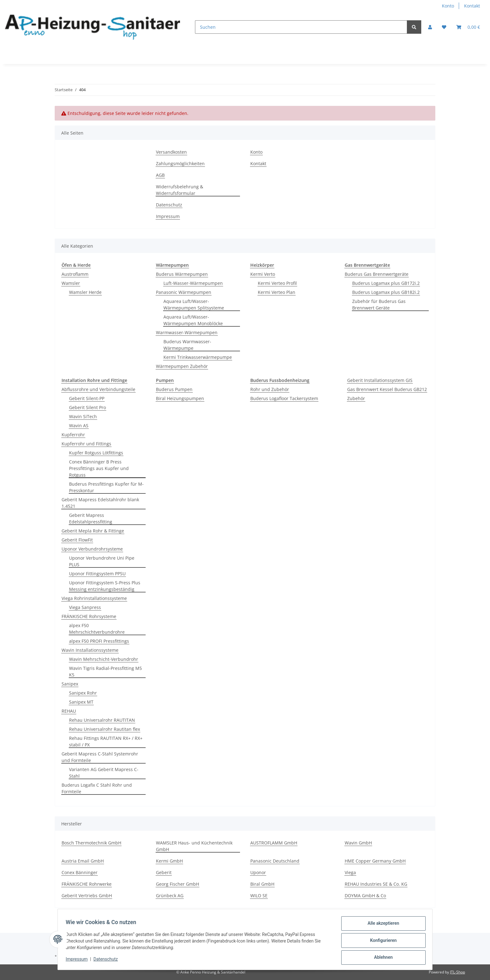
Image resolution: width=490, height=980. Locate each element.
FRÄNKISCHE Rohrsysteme (89, 616)
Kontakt (472, 6)
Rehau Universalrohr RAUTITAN (102, 720)
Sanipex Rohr (83, 693)
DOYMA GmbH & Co (365, 896)
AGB (160, 175)
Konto (448, 6)
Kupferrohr (73, 435)
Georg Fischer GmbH (177, 884)
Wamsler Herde (85, 292)
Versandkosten (171, 152)
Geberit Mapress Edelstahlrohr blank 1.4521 (100, 503)
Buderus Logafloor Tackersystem (284, 398)
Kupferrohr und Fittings (86, 444)
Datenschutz (169, 205)
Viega (350, 872)
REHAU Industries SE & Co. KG (376, 884)
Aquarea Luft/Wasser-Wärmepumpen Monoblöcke (193, 320)
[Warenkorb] (468, 27)
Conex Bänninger (80, 872)
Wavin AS (79, 426)
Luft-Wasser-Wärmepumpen (193, 283)
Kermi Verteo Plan (277, 292)
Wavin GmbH (358, 843)
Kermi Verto (263, 274)
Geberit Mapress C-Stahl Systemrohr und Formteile (100, 757)
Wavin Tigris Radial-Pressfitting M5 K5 (105, 671)
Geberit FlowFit (77, 540)
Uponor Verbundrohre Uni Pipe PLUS (102, 561)
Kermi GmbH (169, 861)
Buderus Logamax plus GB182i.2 (386, 292)
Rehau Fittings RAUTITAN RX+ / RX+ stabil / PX (106, 741)
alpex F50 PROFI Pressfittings (99, 641)
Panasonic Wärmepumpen (184, 292)
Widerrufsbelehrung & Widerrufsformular (180, 190)
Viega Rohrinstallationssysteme (94, 598)
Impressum (168, 216)
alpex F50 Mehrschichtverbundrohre (97, 629)
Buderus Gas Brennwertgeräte (377, 274)
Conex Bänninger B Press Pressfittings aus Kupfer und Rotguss (99, 468)
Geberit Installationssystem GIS (380, 380)
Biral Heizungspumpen (180, 398)
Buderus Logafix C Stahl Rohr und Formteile (97, 788)
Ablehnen (381, 958)
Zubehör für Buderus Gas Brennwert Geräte (379, 304)
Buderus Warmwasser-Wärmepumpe (187, 345)
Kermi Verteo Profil (277, 283)
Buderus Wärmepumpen (182, 274)
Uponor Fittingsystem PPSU (97, 574)
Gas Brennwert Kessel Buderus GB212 (387, 389)
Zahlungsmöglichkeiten (180, 163)
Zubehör (356, 398)
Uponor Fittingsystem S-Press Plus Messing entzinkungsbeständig (105, 586)
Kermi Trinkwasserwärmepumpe (198, 357)
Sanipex (70, 684)
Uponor (258, 872)
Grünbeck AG (170, 896)
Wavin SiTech (83, 416)
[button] (430, 27)
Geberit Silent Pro (87, 407)
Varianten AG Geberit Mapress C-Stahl (104, 773)
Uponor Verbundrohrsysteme (92, 549)
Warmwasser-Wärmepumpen (187, 332)
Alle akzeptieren (381, 925)
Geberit (164, 872)
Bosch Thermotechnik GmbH (91, 843)
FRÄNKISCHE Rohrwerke (87, 884)
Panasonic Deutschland (275, 861)
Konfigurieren (381, 942)
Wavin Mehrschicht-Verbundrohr (104, 659)
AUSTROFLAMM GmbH (274, 843)
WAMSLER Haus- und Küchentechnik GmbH (194, 846)
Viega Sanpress (85, 607)
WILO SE (259, 896)
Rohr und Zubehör (270, 389)
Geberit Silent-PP (87, 398)
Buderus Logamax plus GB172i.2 (386, 283)
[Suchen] (301, 27)
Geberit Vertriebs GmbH (87, 896)
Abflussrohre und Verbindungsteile (98, 389)
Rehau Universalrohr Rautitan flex (105, 729)
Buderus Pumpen (174, 389)
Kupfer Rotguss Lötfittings (96, 453)
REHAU (69, 711)
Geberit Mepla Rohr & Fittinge (93, 531)
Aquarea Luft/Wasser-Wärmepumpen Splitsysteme (194, 304)
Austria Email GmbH (83, 861)
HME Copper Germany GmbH (375, 861)
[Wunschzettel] (444, 27)
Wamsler (71, 283)
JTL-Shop (457, 972)
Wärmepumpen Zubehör (182, 366)
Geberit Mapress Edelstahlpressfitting (91, 518)
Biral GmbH (262, 884)
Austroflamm (75, 274)
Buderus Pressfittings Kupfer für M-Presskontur (106, 487)
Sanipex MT (81, 702)
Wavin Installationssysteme (90, 650)
